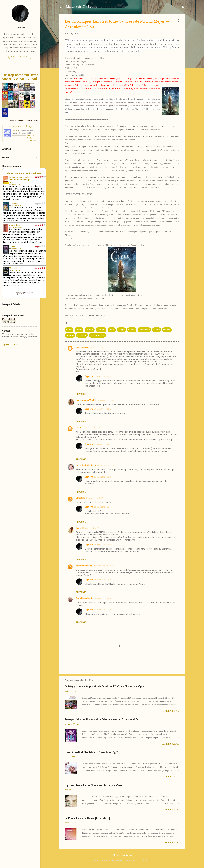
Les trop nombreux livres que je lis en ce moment (20, 77)
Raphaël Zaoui (16, 184)
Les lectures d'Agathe (86, 400)
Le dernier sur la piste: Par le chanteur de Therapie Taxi (21, 180)
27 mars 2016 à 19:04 (94, 498)
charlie (14, 130)
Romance (82, 335)
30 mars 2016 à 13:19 (90, 528)
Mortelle (13, 268)
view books (33, 141)
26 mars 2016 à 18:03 (106, 400)
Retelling (70, 335)
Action (69, 330)
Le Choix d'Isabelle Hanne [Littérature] (87, 818)
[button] (178, 21)
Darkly (12, 247)
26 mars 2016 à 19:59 (91, 428)
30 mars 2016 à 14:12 (104, 566)
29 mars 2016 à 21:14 (103, 507)
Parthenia (14, 204)
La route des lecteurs (86, 465)
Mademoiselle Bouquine (84, 7)
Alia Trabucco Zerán (18, 227)
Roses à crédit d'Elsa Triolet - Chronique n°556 (91, 753)
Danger (121, 330)
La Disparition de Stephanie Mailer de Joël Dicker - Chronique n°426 (104, 687)
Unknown (80, 498)
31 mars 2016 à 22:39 (103, 610)
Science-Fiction (97, 335)
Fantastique (144, 330)
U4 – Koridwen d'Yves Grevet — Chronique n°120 (93, 785)
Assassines (15, 225)
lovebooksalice (83, 347)
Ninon (79, 428)
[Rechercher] (183, 8)
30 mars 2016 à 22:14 (103, 598)
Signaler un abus (10, 344)
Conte (112, 330)
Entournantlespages (85, 566)
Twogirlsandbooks (85, 598)
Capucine (89, 376)
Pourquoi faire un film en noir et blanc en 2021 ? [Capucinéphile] (102, 720)
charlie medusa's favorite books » (24, 121)
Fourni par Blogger (122, 855)
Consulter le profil (20, 57)
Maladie (167, 330)
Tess (78, 528)
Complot (101, 330)
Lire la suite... (171, 711)
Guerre (157, 330)
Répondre (81, 394)
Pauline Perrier (16, 270)
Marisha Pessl (16, 249)
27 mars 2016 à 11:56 (103, 409)
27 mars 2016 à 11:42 (106, 465)
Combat (90, 330)
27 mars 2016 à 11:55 (103, 377)
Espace (132, 330)
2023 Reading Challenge (20, 126)
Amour (79, 330)
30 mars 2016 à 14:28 (103, 545)
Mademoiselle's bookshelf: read (24, 173)
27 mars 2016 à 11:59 (103, 444)
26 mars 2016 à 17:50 (100, 347)
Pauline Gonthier (17, 206)
